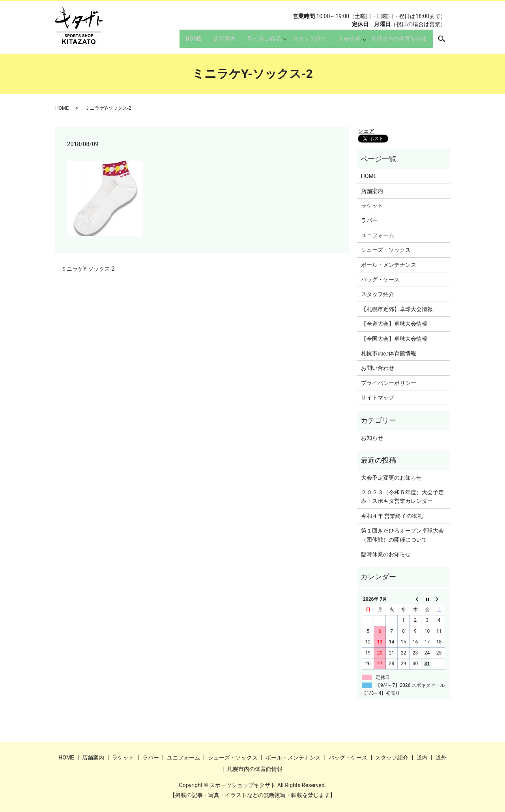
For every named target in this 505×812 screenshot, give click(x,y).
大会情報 (345, 42)
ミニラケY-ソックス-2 (88, 269)
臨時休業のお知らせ (386, 554)
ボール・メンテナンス (389, 265)
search (446, 41)
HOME (174, 42)
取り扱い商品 (254, 42)
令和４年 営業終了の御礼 (392, 516)
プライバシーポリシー (389, 383)
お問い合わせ (378, 368)
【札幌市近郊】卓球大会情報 (397, 309)
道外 (441, 758)
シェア (366, 131)
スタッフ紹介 (301, 42)
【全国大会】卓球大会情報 (394, 339)
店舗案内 (209, 42)
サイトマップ (378, 398)
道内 (422, 758)
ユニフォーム (378, 235)
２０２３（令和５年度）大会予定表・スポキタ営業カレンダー (402, 497)
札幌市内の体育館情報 (397, 42)
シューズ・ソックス (386, 250)
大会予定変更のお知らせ (391, 478)
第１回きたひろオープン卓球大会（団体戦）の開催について (402, 535)
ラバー (369, 220)
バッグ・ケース (380, 279)
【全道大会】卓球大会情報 (394, 324)
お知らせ (372, 438)
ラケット (372, 206)
